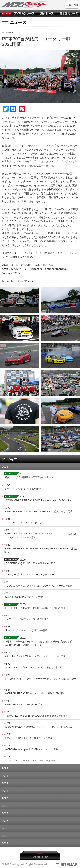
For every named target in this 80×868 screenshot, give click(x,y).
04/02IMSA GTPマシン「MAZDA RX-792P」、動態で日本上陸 (33, 666)
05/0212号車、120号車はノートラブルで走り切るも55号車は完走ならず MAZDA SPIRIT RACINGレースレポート (38, 641)
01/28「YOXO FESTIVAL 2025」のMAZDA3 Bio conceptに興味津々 (36, 714)
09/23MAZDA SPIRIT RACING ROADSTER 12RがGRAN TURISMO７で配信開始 (41, 549)
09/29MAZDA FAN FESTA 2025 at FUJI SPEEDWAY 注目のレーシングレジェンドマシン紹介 (41, 534)
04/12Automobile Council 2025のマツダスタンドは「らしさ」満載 (35, 654)
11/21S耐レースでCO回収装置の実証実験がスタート (29, 476)
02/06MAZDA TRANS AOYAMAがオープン (23, 703)
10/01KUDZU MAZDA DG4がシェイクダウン (24, 521)
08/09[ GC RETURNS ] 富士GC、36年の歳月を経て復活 (30, 561)
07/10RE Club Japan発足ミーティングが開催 (24, 595)
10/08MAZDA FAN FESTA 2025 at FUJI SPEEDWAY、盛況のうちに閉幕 (38, 510)
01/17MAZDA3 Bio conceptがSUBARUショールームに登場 (31, 747)
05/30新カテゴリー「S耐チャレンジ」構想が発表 (26, 617)
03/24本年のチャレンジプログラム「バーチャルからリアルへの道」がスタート (40, 679)
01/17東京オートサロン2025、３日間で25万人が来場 (28, 736)
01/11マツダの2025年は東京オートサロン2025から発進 (30, 759)
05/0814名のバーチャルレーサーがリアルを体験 (26, 628)
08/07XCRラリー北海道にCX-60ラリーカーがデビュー (29, 573)
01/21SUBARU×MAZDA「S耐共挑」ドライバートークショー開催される (38, 725)
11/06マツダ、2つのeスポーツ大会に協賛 (23, 487)
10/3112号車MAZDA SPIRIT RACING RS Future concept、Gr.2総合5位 (38, 498)
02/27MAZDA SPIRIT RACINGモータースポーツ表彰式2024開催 (34, 692)
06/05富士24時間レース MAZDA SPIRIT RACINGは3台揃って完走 (35, 606)
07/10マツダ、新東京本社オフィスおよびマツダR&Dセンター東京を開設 (38, 584)
